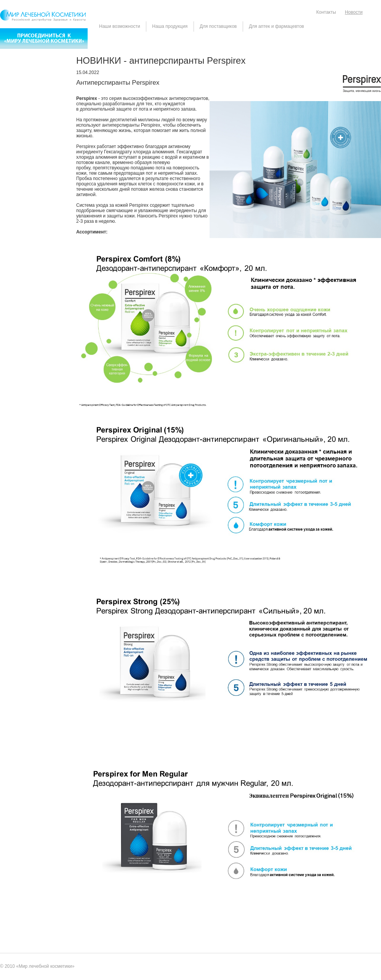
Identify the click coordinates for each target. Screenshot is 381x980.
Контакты (326, 12)
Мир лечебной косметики (45, 966)
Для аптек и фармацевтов (276, 26)
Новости (354, 12)
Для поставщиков (218, 26)
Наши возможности (120, 26)
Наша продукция (170, 26)
